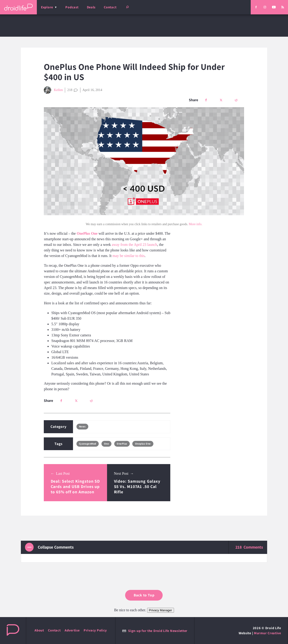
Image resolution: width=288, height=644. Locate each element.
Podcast (72, 7)
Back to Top (144, 595)
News (82, 426)
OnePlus (122, 444)
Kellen (53, 90)
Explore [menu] (47, 7)
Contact (110, 7)
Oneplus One (143, 444)
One (107, 444)
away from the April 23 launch (134, 245)
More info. (196, 224)
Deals (91, 7)
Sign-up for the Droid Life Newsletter (155, 631)
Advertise (72, 630)
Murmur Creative (267, 633)
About (39, 630)
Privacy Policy (95, 630)
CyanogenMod (88, 444)
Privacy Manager (161, 610)
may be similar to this (128, 256)
